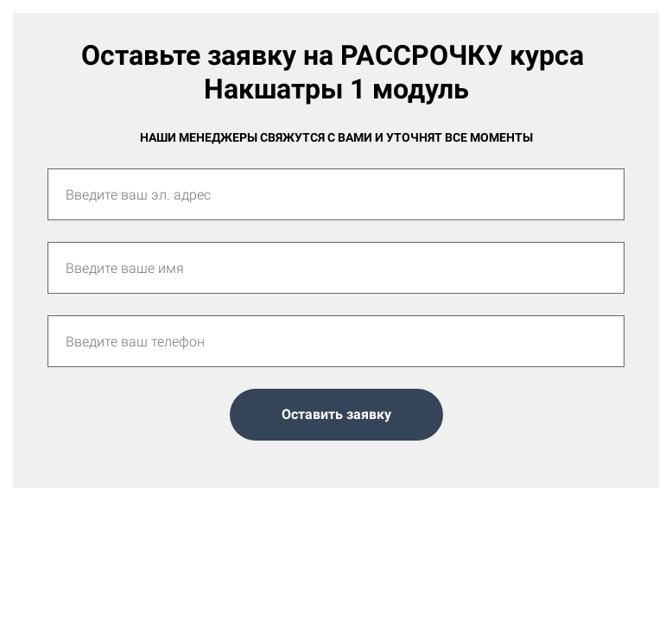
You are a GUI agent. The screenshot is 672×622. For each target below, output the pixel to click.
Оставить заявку (336, 414)
